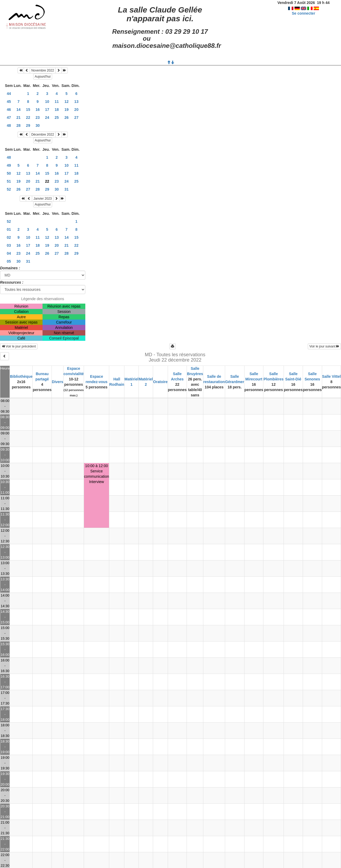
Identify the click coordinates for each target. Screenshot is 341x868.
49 (9, 165)
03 (9, 245)
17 (47, 110)
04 (9, 253)
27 (77, 118)
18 (57, 110)
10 (47, 102)
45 (9, 102)
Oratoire (160, 382)
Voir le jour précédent (19, 346)
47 (9, 118)
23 (38, 118)
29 (28, 125)
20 (77, 110)
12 (66, 102)
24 (47, 118)
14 (19, 110)
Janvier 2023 (43, 199)
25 (57, 118)
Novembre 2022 (43, 70)
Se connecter (304, 13)
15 (28, 110)
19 (66, 110)
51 (9, 181)
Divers (58, 382)
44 (9, 94)
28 (19, 125)
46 (9, 110)
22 (28, 118)
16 (38, 110)
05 (9, 261)
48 (9, 125)
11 (57, 102)
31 (66, 189)
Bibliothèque (21, 376)
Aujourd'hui (43, 77)
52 (9, 189)
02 (9, 237)
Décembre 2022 (43, 135)
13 (77, 102)
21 (19, 118)
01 (9, 229)
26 (66, 118)
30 (38, 125)
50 (9, 173)
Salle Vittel (332, 376)
